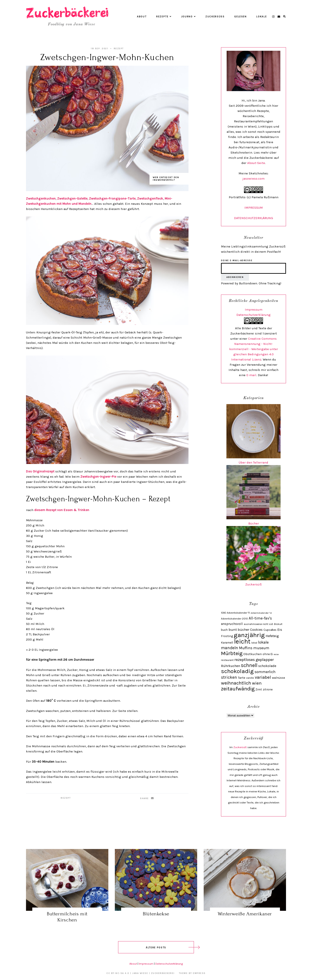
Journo (188, 17)
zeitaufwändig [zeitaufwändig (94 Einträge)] (238, 689)
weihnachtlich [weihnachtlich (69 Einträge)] (236, 683)
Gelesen (240, 17)
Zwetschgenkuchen (41, 198)
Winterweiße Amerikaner (245, 914)
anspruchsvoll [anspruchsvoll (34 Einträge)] (232, 624)
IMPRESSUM (254, 208)
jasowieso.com (253, 179)
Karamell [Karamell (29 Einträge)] (227, 642)
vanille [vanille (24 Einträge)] (250, 678)
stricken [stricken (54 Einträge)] (229, 677)
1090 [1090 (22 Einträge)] (223, 613)
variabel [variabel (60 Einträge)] (263, 677)
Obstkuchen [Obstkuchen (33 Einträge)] (253, 654)
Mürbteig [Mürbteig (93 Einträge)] (232, 653)
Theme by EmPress (192, 973)
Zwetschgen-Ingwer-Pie (98, 477)
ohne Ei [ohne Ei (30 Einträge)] (268, 654)
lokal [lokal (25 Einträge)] (254, 643)
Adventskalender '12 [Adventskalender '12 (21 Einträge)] (261, 613)
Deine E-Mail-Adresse (237, 261)
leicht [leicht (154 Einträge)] (242, 641)
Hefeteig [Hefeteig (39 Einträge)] (272, 636)
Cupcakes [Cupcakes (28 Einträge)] (270, 630)
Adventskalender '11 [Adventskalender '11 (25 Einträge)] (238, 613)
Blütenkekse (156, 914)
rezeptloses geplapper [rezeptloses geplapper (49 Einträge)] (254, 660)
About (142, 17)
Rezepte (164, 17)
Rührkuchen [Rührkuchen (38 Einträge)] (231, 666)
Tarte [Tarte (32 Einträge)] (242, 678)
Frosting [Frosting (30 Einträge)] (227, 636)
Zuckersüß (215, 17)
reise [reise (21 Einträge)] (276, 654)
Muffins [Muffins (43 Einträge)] (246, 648)
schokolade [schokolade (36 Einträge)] (267, 666)
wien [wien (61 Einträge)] (257, 683)
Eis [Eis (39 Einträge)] (280, 630)
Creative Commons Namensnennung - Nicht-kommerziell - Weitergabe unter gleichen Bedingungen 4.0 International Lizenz (254, 349)
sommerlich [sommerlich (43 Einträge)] (265, 672)
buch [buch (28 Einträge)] (224, 630)
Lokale (262, 17)
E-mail (251, 375)
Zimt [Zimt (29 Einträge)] (259, 689)
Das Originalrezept (41, 471)
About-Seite (256, 163)
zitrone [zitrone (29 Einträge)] (268, 689)
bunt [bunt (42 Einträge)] (233, 629)
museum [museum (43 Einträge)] (261, 648)
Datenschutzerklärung (253, 315)
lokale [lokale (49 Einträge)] (263, 642)
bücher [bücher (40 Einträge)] (243, 630)
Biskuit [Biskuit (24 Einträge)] (278, 624)
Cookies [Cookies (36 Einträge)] (256, 630)
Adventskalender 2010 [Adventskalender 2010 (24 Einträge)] (234, 619)
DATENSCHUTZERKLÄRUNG (253, 218)
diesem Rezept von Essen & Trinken (62, 510)
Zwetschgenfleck (150, 198)
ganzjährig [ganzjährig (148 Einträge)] (249, 635)
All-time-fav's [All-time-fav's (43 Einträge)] (260, 618)
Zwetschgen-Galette (72, 198)
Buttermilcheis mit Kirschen (67, 917)
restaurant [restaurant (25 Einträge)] (227, 660)
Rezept (119, 49)
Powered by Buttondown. (239, 283)
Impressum (254, 310)
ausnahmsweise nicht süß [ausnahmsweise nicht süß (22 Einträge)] (258, 624)
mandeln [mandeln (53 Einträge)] (230, 648)
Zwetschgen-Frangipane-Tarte (112, 198)
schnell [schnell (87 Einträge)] (249, 665)
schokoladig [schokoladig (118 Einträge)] (237, 671)
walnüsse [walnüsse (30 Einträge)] (278, 678)
